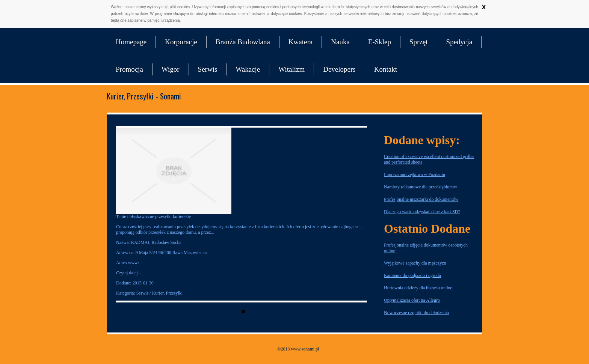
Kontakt (386, 69)
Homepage (131, 42)
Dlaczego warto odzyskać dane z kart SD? (422, 212)
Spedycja (459, 42)
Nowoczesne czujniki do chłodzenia (416, 313)
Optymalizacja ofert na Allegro (412, 300)
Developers (339, 69)
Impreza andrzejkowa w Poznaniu (415, 174)
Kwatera (301, 42)
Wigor (171, 69)
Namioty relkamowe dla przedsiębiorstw (421, 187)
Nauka (340, 42)
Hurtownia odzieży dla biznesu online (418, 288)
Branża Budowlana (243, 42)
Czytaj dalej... (129, 273)
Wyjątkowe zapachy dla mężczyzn (415, 263)
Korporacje (181, 42)
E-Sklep (380, 42)
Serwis (208, 69)
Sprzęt (419, 42)
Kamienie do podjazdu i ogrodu (412, 275)
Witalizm (291, 69)
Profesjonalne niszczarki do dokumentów (421, 199)
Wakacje (248, 69)
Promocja (129, 69)
